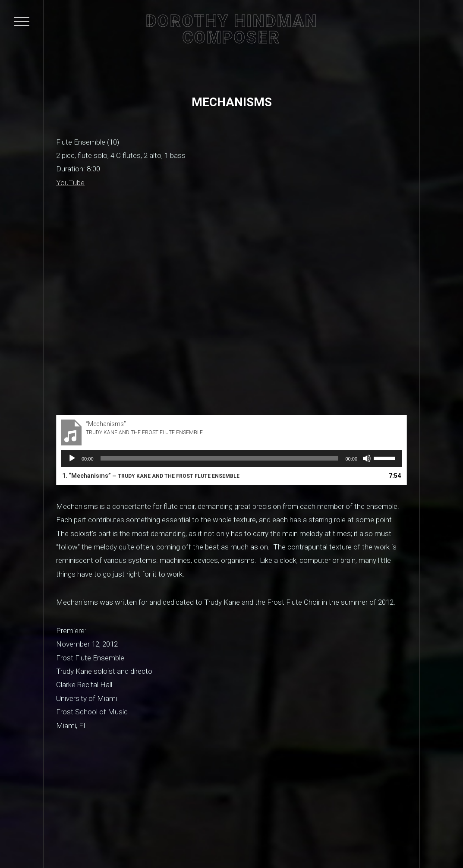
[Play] (72, 458)
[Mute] (367, 458)
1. (151, 476)
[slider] (220, 458)
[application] (231, 458)
